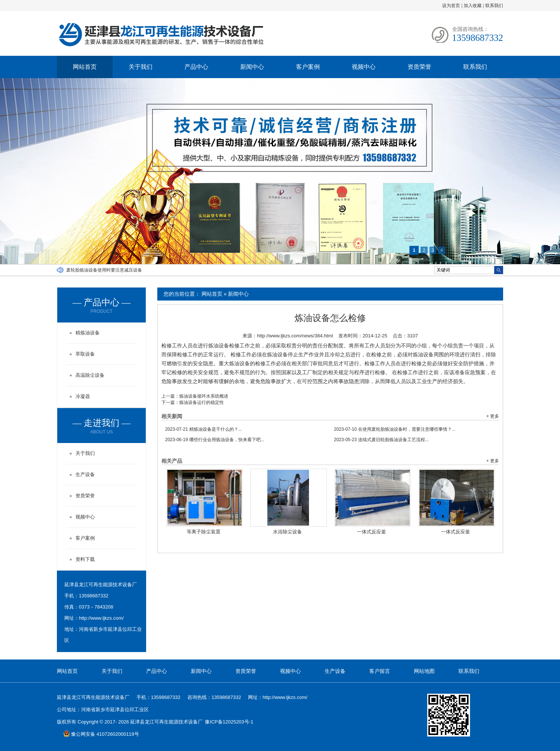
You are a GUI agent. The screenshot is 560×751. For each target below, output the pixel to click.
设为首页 (451, 6)
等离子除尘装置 (204, 532)
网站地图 (424, 671)
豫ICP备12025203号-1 (229, 722)
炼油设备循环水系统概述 (204, 396)
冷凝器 (83, 396)
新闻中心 (252, 67)
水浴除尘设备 (287, 532)
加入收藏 (473, 6)
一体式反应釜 (371, 532)
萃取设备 (85, 354)
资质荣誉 (419, 67)
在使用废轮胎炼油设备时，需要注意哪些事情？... (395, 429)
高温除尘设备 (90, 375)
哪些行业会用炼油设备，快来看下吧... (215, 440)
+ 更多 (493, 416)
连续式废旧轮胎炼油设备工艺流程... (381, 440)
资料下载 (85, 559)
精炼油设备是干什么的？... (204, 429)
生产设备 (85, 474)
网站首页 (85, 67)
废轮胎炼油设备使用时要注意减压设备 (104, 270)
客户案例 (308, 67)
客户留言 (380, 671)
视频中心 (364, 67)
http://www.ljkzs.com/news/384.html (295, 336)
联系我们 (494, 6)
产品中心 (196, 67)
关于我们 (141, 67)
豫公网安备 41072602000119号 (101, 734)
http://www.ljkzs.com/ (101, 618)
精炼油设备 (88, 333)
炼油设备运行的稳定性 (202, 402)
